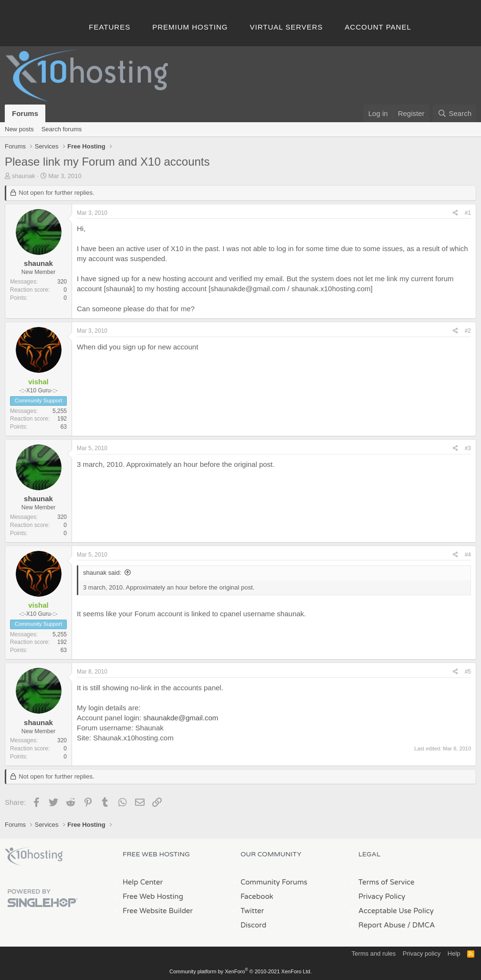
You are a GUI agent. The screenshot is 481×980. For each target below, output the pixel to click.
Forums (25, 113)
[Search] (455, 113)
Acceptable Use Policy (396, 911)
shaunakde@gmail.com (181, 718)
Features (110, 27)
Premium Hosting (190, 27)
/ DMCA (421, 925)
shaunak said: (102, 573)
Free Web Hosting (153, 896)
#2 (468, 331)
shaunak (24, 176)
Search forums (62, 129)
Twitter (252, 911)
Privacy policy (422, 954)
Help (454, 954)
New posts (19, 129)
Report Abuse (382, 925)
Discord (253, 925)
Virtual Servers (287, 27)
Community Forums (274, 882)
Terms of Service (387, 882)
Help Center (143, 882)
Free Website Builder (158, 911)
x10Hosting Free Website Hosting (34, 856)
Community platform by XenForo (240, 971)
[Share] (455, 213)
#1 (468, 213)
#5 (468, 672)
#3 (468, 448)
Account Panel (378, 27)
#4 (468, 555)
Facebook (257, 896)
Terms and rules (374, 954)
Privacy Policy (382, 896)
